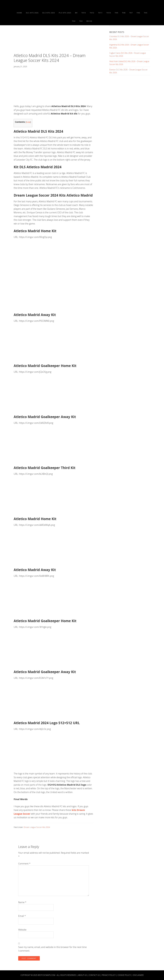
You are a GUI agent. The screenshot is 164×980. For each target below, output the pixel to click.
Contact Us (94, 975)
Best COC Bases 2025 (34, 4)
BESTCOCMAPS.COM (46, 975)
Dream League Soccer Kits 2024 (37, 827)
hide (28, 122)
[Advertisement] (54, 36)
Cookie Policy (124, 975)
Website (22, 930)
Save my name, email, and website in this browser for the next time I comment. (52, 949)
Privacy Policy (109, 975)
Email (22, 916)
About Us (82, 975)
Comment (24, 864)
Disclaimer (138, 975)
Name (22, 902)
